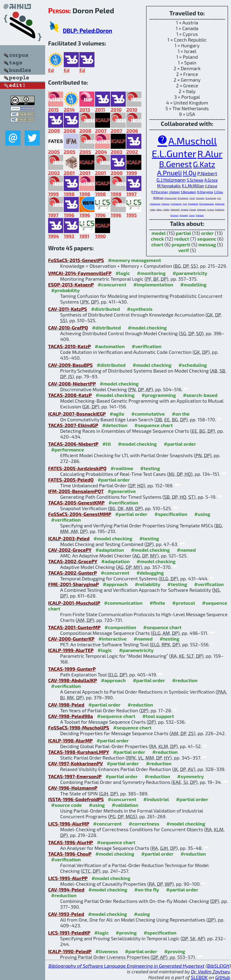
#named (186, 550)
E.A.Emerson (176, 204)
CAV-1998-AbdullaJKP (72, 680)
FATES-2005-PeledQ (71, 480)
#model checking (147, 328)
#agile (117, 414)
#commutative (148, 414)
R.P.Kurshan (160, 192)
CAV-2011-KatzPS (68, 309)
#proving (126, 933)
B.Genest (176, 164)
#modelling (193, 284)
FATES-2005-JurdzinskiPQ (77, 468)
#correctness (144, 824)
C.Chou (219, 192)
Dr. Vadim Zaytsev (210, 971)
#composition (120, 627)
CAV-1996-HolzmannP (73, 788)
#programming (159, 395)
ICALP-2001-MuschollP (74, 603)
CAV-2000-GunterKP (71, 639)
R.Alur (210, 154)
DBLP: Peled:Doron (88, 31)
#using (202, 514)
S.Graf (192, 198)
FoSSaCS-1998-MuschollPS (79, 727)
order (208, 233)
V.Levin (192, 215)
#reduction (185, 680)
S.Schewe (195, 180)
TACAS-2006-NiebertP (73, 444)
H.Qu (189, 173)
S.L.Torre (210, 209)
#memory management (135, 260)
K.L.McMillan (193, 186)
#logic (123, 273)
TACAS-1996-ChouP (70, 854)
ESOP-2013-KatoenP (71, 284)
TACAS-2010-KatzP (69, 346)
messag (207, 244)
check (157, 239)
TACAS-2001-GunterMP (74, 627)
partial (183, 233)
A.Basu (159, 209)
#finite (157, 603)
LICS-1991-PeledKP (69, 933)
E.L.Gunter (174, 153)
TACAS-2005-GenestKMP (76, 502)
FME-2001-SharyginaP (73, 584)
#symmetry (191, 776)
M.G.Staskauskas (207, 204)
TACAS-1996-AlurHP (71, 842)
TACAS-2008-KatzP (70, 395)
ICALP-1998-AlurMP (70, 740)
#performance (68, 449)
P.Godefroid (193, 204)
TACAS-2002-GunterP (72, 573)
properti (181, 244)
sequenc (206, 239)
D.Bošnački (175, 209)
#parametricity (190, 273)
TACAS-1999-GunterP (72, 669)
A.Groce (211, 180)
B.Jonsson (175, 215)
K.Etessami (202, 209)
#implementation (153, 284)
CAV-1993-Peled (66, 914)
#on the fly (147, 889)
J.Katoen (174, 192)
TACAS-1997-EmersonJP (75, 776)
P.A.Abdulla (220, 209)
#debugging (150, 573)
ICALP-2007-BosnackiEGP (77, 414)
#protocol (184, 603)
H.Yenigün (200, 215)
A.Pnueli (169, 173)
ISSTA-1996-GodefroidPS (76, 799)
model (159, 233)
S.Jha (185, 204)
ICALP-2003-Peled (69, 538)
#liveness (107, 951)
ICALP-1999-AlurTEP (71, 650)
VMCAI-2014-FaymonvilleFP (80, 273)
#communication (123, 603)
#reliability (148, 584)
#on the (181, 414)
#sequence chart (154, 425)
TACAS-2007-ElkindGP (73, 425)
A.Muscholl (193, 141)
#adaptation (110, 550)
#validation (125, 805)
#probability (65, 290)
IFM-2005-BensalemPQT (76, 491)
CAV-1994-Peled (66, 889)
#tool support (158, 716)
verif (184, 250)
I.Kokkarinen (155, 204)
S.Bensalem (188, 192)
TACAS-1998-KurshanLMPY (79, 752)
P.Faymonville (171, 198)
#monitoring (151, 273)
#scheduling (193, 365)
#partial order (180, 444)
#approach (115, 584)
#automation (110, 346)
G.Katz (204, 164)
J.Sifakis (166, 209)
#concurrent (112, 284)
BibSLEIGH (218, 966)
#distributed (106, 309)
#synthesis (140, 309)
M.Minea (159, 198)
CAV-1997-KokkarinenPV (75, 763)
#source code (66, 805)
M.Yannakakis (169, 186)
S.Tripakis (185, 209)
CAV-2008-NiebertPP (72, 384)
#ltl (106, 444)
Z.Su (219, 198)
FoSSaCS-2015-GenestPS (76, 260)
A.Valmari (166, 204)
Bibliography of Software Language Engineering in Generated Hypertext (126, 966)
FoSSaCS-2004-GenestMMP (80, 514)
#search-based (200, 395)
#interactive (112, 639)
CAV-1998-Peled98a (71, 716)
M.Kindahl (184, 215)
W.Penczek (220, 204)
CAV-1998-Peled (66, 705)
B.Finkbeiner (183, 198)
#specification (171, 514)
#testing (150, 468)
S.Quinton (200, 198)
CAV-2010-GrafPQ (68, 328)
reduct (182, 239)
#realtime (122, 468)
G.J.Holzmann (171, 180)
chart (157, 244)
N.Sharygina (205, 192)
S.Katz (153, 209)
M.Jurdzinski (211, 198)
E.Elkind (211, 186)
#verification (147, 346)
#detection (115, 425)
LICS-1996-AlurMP (69, 824)
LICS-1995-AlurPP (68, 878)
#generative (122, 491)
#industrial (156, 799)
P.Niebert (207, 173)
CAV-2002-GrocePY (70, 550)
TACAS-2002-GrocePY (73, 561)
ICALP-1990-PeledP (70, 951)
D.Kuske (193, 209)
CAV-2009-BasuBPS (70, 365)
